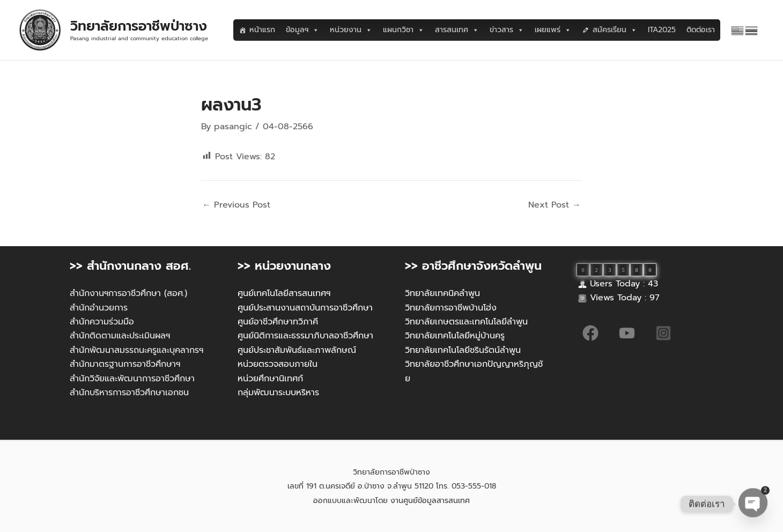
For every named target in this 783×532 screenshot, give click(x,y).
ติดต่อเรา (701, 30)
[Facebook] (590, 333)
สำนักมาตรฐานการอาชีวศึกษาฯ (125, 364)
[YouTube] (627, 333)
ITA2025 (662, 30)
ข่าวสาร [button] (507, 30)
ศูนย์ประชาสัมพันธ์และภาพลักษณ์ (297, 350)
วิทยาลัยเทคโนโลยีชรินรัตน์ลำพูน (463, 350)
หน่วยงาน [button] (351, 30)
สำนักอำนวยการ (99, 308)
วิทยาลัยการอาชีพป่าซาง (139, 26)
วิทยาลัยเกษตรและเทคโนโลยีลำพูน (466, 322)
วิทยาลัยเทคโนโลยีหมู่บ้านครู (455, 336)
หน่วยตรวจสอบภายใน (278, 364)
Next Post (555, 205)
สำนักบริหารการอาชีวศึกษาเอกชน (129, 393)
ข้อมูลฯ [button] (302, 30)
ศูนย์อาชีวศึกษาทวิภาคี (278, 322)
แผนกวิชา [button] (404, 30)
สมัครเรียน (615, 30)
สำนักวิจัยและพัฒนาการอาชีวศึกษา (132, 379)
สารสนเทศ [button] (457, 30)
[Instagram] (663, 333)
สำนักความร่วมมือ (102, 322)
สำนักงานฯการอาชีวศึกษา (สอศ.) (128, 293)
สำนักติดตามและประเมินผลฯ (120, 336)
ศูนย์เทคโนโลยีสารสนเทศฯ (284, 293)
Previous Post (236, 205)
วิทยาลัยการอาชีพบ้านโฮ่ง (451, 308)
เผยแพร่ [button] (553, 30)
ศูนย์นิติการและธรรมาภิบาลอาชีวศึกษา (305, 336)
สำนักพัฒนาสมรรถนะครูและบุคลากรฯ (136, 350)
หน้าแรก (262, 30)
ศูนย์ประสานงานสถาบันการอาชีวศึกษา (305, 308)
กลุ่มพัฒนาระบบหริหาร (278, 393)
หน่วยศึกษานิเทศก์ (270, 379)
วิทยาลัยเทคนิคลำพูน (442, 293)
